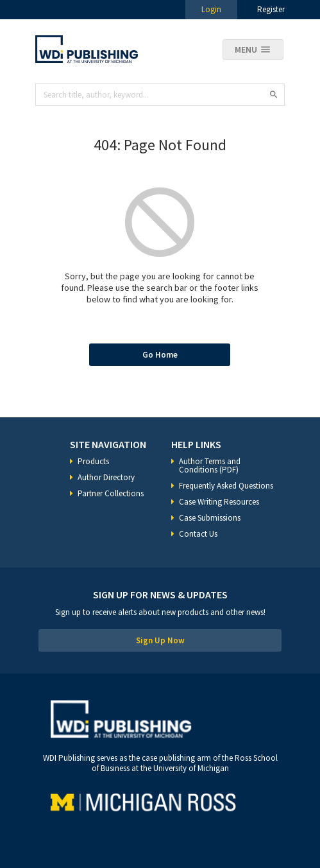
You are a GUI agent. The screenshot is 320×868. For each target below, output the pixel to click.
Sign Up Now (160, 640)
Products (93, 461)
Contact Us (198, 534)
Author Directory (106, 477)
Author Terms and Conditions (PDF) (210, 465)
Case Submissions (210, 518)
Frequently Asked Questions (226, 486)
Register (271, 9)
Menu (246, 49)
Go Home (160, 355)
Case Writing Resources (219, 502)
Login (211, 9)
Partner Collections (111, 493)
